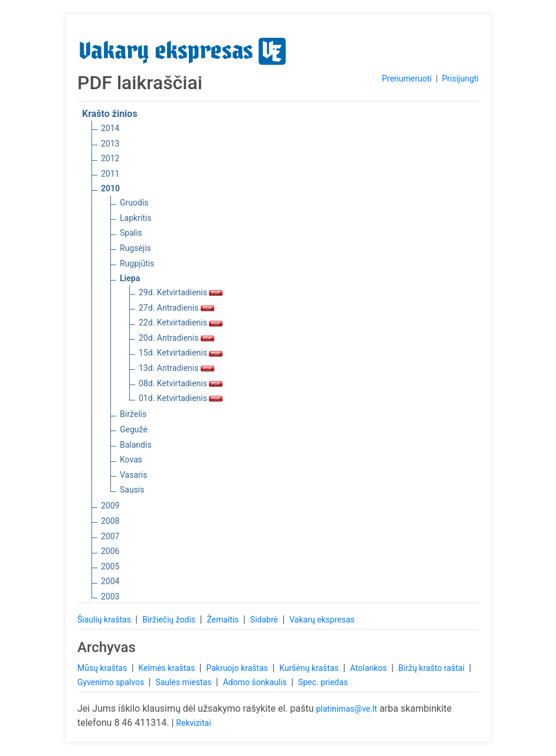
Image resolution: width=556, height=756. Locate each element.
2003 (110, 597)
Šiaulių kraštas (105, 620)
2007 (110, 536)
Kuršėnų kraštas (310, 668)
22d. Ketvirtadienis (181, 322)
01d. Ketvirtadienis (181, 398)
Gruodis (134, 203)
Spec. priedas (323, 682)
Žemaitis (224, 620)
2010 (110, 188)
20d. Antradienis (176, 338)
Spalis (131, 233)
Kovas (131, 460)
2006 (110, 551)
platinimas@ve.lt (346, 709)
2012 (110, 158)
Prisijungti (460, 79)
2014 (110, 128)
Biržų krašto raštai (433, 668)
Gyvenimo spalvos (112, 682)
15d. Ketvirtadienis (181, 353)
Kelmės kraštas (167, 668)
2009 (110, 506)
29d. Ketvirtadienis (181, 292)
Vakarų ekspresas (322, 620)
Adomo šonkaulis (256, 682)
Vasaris (133, 475)
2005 (110, 566)
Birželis (133, 414)
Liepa (130, 278)
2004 (110, 581)
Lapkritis (135, 218)
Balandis (136, 445)
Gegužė (134, 429)
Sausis (132, 490)
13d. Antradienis (176, 368)
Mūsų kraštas (103, 668)
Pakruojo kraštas (238, 668)
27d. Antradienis (176, 308)
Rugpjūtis (137, 263)
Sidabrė (265, 620)
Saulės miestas (184, 682)
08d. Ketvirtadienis (181, 383)
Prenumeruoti (407, 79)
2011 (110, 174)
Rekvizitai (193, 723)
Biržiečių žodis (170, 620)
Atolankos (369, 668)
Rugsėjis (135, 248)
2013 (110, 144)
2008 (110, 521)
